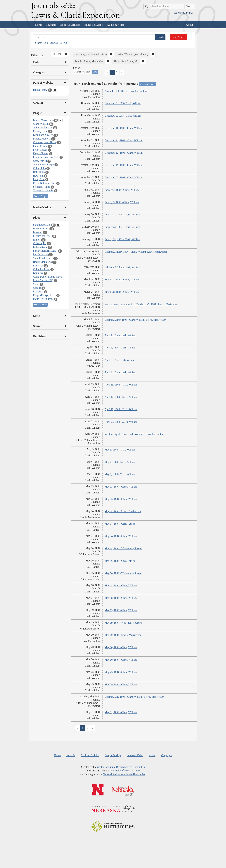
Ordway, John (40, 131)
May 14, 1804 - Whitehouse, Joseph (123, 548)
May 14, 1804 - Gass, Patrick (120, 524)
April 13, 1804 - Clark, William (121, 385)
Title (88, 72)
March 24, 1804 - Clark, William (122, 280)
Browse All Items (59, 43)
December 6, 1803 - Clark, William (123, 103)
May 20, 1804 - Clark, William (121, 647)
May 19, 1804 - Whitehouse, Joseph (123, 623)
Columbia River (42, 269)
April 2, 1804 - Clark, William (120, 348)
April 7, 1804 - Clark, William (120, 372)
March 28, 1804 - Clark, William (122, 292)
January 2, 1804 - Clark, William (122, 190)
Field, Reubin (40, 150)
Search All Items (147, 84)
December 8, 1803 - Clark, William (123, 116)
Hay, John (38, 176)
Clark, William (41, 124)
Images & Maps (94, 25)
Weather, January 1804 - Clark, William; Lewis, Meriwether (136, 252)
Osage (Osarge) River (44, 295)
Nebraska (38, 266)
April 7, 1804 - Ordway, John (120, 360)
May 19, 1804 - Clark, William (121, 610)
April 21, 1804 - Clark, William (121, 422)
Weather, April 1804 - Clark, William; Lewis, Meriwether (134, 434)
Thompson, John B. (43, 191)
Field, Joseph (40, 146)
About (189, 25)
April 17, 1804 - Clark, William (121, 397)
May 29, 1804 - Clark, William (121, 685)
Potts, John (39, 179)
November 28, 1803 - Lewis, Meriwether (126, 91)
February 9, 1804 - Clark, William (122, 267)
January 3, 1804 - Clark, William (122, 202)
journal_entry (40, 90)
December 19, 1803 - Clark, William (124, 165)
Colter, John (39, 168)
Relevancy (79, 72)
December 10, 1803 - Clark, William (124, 128)
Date (95, 72)
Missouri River (41, 229)
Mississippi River (42, 236)
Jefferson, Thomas (43, 128)
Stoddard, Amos (42, 187)
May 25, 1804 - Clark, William (121, 672)
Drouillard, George (43, 135)
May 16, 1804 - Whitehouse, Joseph (123, 573)
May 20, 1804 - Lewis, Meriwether (123, 635)
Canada (37, 288)
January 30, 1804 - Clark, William (122, 227)
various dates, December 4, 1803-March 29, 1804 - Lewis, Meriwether (141, 304)
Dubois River (40, 247)
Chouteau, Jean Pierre (44, 142)
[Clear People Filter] (61, 120)
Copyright (167, 755)
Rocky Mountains (42, 262)
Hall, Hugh (39, 172)
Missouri (38, 232)
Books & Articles (70, 25)
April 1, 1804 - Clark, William (120, 335)
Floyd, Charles (41, 153)
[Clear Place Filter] (58, 225)
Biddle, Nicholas (42, 139)
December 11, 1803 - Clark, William (124, 141)
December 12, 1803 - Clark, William (124, 153)
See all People (41, 196)
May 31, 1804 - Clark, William (121, 712)
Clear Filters (60, 54)
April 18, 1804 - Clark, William (121, 409)
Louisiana (38, 292)
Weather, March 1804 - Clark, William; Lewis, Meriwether (135, 320)
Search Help (41, 43)
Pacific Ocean (40, 255)
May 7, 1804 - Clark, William (120, 474)
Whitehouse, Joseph (44, 165)
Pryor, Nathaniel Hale (44, 183)
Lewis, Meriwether (43, 120)
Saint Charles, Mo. (43, 258)
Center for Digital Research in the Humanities (121, 767)
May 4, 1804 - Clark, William (120, 462)
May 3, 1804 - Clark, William (120, 450)
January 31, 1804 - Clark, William (122, 239)
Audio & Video (116, 25)
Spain (36, 284)
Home (39, 25)
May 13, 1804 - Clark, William (121, 487)
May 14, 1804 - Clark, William (121, 536)
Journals (51, 25)
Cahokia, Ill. (40, 243)
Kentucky (38, 273)
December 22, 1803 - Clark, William (124, 178)
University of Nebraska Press (125, 771)
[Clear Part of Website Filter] (55, 90)
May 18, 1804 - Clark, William (121, 586)
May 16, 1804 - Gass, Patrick (120, 561)
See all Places (40, 305)
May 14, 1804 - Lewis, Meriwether (123, 511)
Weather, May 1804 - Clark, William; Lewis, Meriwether (134, 697)
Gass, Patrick (40, 161)
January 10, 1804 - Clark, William (122, 215)
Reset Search (178, 37)
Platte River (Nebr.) (43, 299)
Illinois (37, 240)
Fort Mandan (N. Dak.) (45, 251)
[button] (111, 54)
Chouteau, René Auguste (46, 157)
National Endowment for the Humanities (124, 774)
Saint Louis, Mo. (42, 225)
